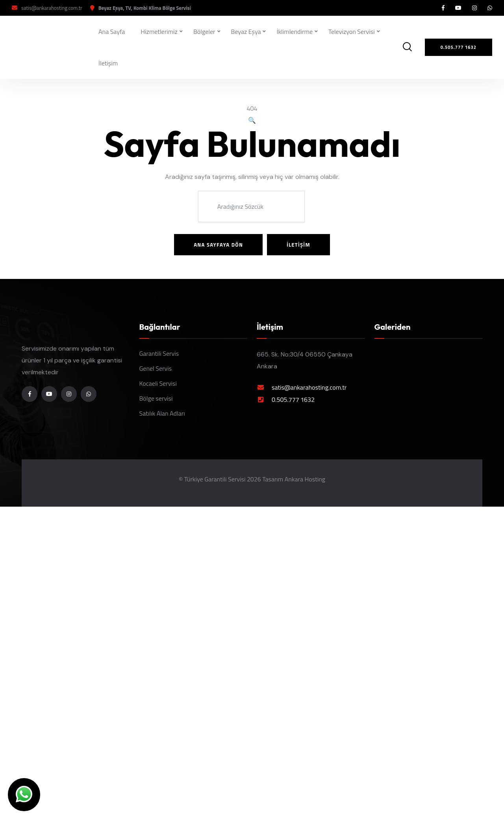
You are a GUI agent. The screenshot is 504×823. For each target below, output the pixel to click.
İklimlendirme (295, 32)
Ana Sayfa (112, 32)
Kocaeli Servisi (158, 383)
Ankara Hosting (305, 479)
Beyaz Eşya (246, 32)
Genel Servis (156, 368)
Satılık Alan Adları (162, 413)
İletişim (108, 63)
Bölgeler (204, 32)
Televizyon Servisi (352, 32)
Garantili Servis (159, 353)
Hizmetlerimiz (159, 32)
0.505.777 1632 (293, 399)
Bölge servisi (156, 398)
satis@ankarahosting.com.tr (52, 8)
